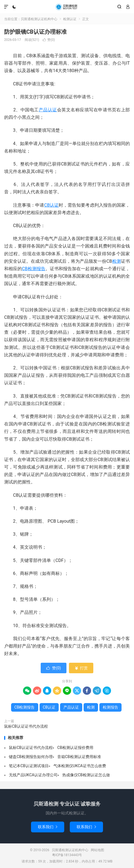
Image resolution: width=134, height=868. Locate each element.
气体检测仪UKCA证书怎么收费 (80, 766)
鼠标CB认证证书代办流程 (26, 726)
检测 (117, 261)
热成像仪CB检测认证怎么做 (86, 775)
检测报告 (110, 707)
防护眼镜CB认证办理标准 (35, 32)
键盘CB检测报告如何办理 (31, 757)
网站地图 (97, 850)
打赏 (81, 668)
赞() (49, 40)
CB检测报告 (34, 269)
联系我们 (48, 827)
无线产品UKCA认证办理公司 (33, 775)
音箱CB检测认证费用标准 (79, 757)
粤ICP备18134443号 (67, 855)
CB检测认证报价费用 (75, 748)
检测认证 (70, 19)
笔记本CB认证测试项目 (29, 766)
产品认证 (48, 110)
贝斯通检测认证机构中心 (67, 7)
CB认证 (52, 205)
